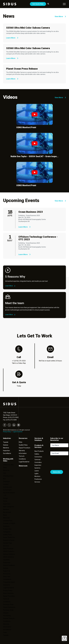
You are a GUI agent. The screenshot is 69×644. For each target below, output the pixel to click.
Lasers (37, 471)
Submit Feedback (9, 565)
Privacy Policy (7, 432)
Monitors (37, 476)
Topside (6, 442)
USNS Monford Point (26, 127)
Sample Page (8, 543)
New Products (39, 451)
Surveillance (7, 453)
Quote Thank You (9, 537)
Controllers (38, 462)
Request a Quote (9, 540)
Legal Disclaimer (18, 432)
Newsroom (23, 466)
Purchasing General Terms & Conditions (9, 618)
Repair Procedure (25, 448)
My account (7, 512)
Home (5, 501)
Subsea (6, 445)
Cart (5, 473)
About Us (6, 470)
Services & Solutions (39, 439)
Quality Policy (8, 535)
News (5, 515)
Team (5, 632)
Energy (5, 498)
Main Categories (9, 507)
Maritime (6, 448)
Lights (36, 474)
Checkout (6, 481)
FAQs (21, 442)
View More (60, 17)
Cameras (37, 460)
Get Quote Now (38, 4)
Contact (6, 484)
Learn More (12, 38)
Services (6, 546)
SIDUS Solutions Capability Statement (9, 560)
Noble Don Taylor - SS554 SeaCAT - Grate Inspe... (35, 156)
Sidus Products (8, 549)
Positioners (38, 479)
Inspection (6, 451)
